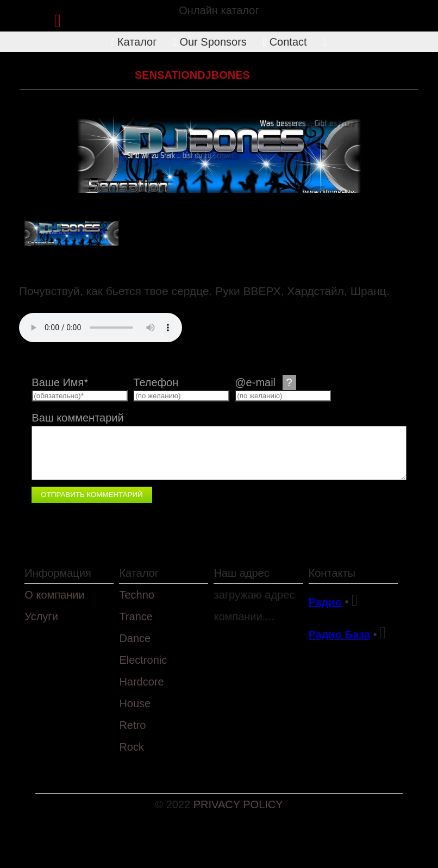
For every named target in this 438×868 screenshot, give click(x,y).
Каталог (134, 42)
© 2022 (174, 804)
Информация (58, 573)
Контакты (332, 573)
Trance (136, 617)
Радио (325, 602)
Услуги (41, 617)
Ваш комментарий (77, 418)
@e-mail (265, 382)
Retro (132, 725)
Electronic (143, 660)
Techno (137, 595)
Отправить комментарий (92, 495)
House (135, 703)
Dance (135, 638)
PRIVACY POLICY (238, 804)
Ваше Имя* (60, 382)
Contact (284, 42)
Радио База (340, 634)
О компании (54, 595)
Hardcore (98, 75)
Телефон (156, 382)
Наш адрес (241, 573)
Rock (132, 747)
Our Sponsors (210, 42)
